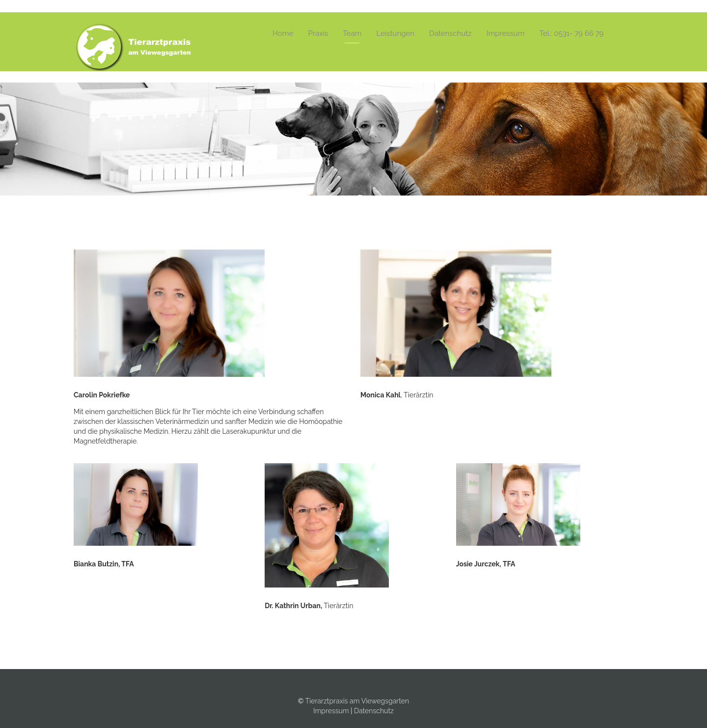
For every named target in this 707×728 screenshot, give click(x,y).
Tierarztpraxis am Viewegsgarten (357, 701)
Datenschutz (450, 33)
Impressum (506, 33)
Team (352, 33)
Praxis (318, 33)
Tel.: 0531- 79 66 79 (572, 33)
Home (283, 33)
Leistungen (395, 33)
